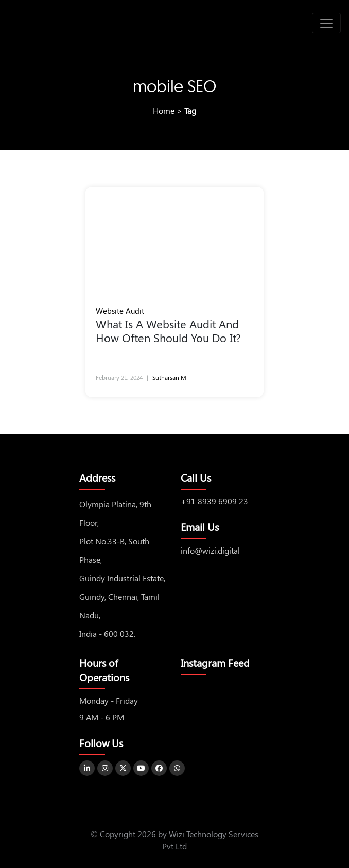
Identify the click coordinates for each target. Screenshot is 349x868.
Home (164, 110)
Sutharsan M (169, 377)
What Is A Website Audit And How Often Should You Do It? (171, 331)
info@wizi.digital (210, 550)
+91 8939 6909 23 (214, 501)
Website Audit (120, 311)
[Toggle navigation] (326, 23)
